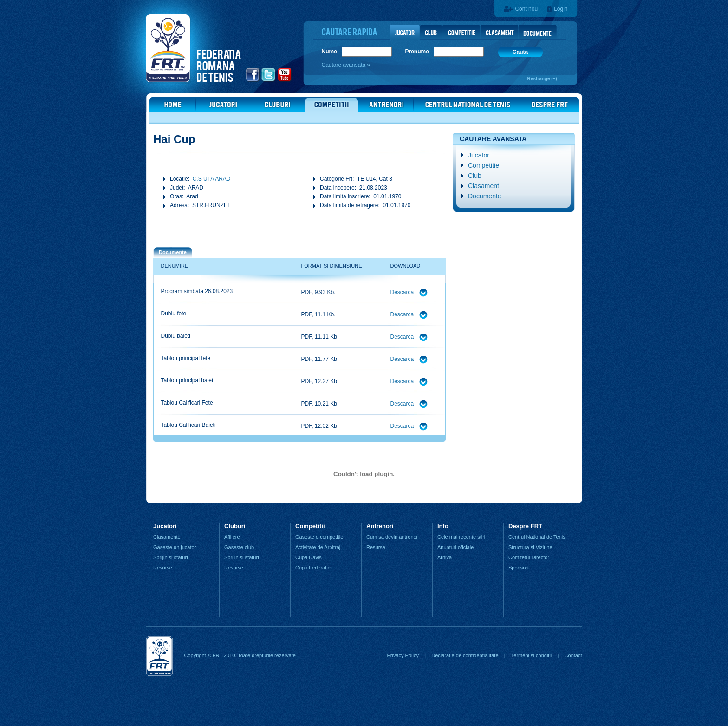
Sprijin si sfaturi (171, 557)
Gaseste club (239, 547)
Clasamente (167, 537)
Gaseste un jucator (175, 547)
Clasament (484, 186)
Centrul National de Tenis (537, 537)
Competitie (484, 165)
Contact (573, 655)
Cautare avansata (344, 65)
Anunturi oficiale (455, 547)
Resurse (163, 568)
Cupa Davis (309, 557)
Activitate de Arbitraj (318, 547)
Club (475, 176)
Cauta (520, 52)
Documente (485, 196)
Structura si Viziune (530, 547)
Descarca (403, 292)
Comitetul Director (529, 557)
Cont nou (526, 9)
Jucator (479, 155)
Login (561, 9)
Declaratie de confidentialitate (465, 655)
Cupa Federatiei (313, 568)
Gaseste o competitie (319, 537)
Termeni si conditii (531, 655)
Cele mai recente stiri (461, 537)
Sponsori (518, 568)
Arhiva (445, 557)
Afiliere (232, 537)
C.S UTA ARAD (212, 179)
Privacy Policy (403, 655)
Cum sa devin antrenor (392, 537)
